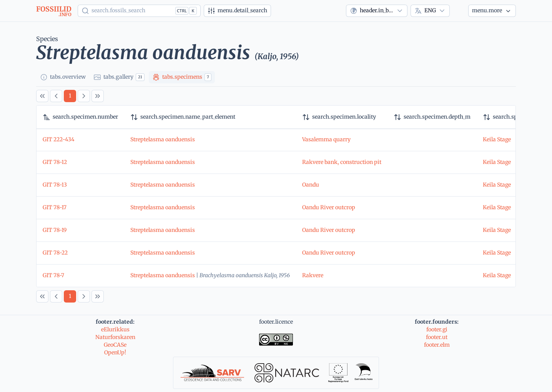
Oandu (311, 185)
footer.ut (437, 337)
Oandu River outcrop (329, 207)
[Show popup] (139, 11)
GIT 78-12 (55, 162)
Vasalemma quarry (326, 139)
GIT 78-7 (53, 275)
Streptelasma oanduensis (163, 139)
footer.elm (437, 345)
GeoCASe (115, 345)
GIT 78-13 (55, 185)
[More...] (492, 11)
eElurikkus (115, 329)
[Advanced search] (237, 11)
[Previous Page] (56, 96)
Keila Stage (497, 139)
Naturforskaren (115, 337)
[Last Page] (98, 96)
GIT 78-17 (55, 207)
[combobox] (377, 11)
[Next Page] (84, 96)
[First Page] (42, 96)
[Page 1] (70, 96)
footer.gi (437, 329)
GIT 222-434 (59, 139)
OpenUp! (115, 352)
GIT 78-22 (55, 253)
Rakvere (313, 275)
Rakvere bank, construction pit (342, 162)
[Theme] (459, 11)
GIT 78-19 (55, 230)
